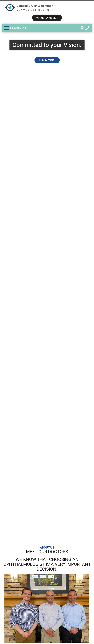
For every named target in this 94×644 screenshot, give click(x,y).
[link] (82, 28)
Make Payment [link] (47, 18)
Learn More (47, 60)
